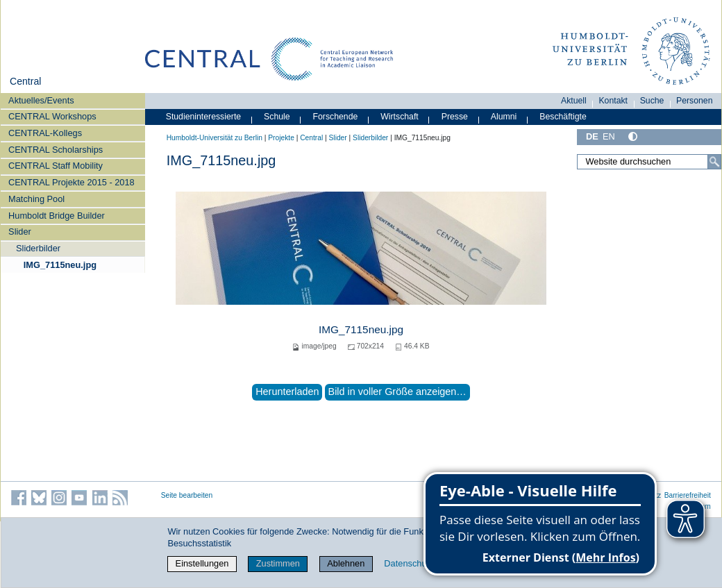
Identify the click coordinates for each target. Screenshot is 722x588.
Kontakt (613, 101)
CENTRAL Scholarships (56, 150)
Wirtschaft (400, 117)
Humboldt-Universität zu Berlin (215, 138)
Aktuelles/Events (41, 100)
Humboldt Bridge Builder (57, 216)
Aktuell (574, 101)
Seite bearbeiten (187, 495)
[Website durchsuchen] (649, 162)
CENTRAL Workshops (52, 116)
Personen (695, 101)
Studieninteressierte (203, 117)
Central (25, 81)
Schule (277, 117)
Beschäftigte (563, 117)
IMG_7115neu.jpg (60, 265)
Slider (20, 232)
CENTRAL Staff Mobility (56, 166)
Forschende (336, 117)
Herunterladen (287, 392)
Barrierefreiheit (688, 495)
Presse (455, 117)
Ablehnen (346, 563)
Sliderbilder (38, 248)
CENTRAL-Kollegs (45, 133)
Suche (652, 101)
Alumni (504, 117)
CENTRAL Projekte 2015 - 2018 (72, 182)
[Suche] (714, 162)
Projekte (281, 138)
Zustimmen (278, 563)
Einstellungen (202, 563)
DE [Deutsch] (592, 136)
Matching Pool (36, 199)
